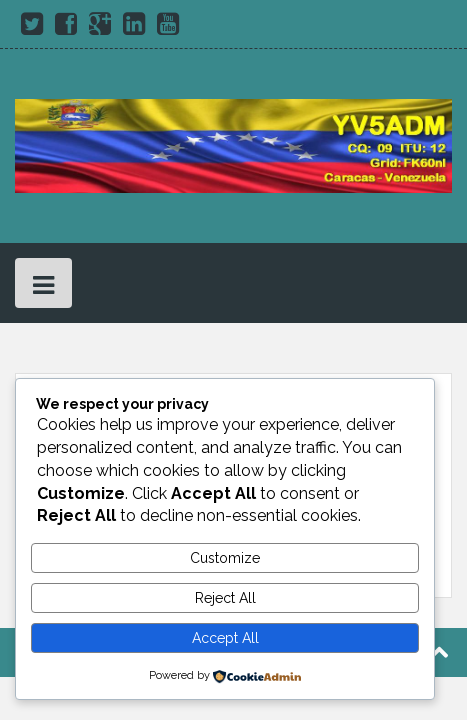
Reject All (225, 598)
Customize (225, 558)
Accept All (225, 638)
